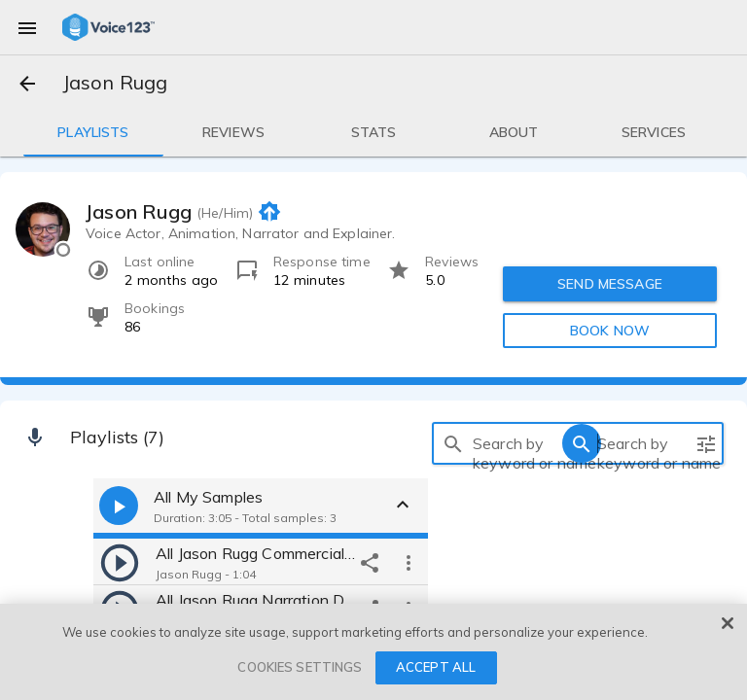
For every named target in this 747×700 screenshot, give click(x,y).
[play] (120, 562)
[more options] (409, 562)
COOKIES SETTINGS (300, 667)
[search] (453, 443)
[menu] (27, 27)
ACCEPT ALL (436, 667)
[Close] (728, 623)
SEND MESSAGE (610, 284)
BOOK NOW (610, 331)
